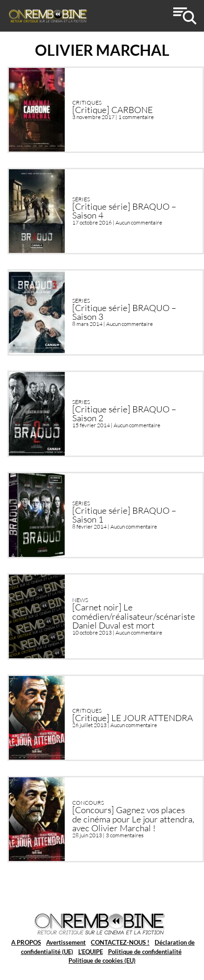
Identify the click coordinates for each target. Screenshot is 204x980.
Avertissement (66, 942)
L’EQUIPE (91, 952)
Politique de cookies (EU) (102, 960)
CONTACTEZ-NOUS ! (120, 942)
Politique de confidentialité (145, 952)
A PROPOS (26, 942)
